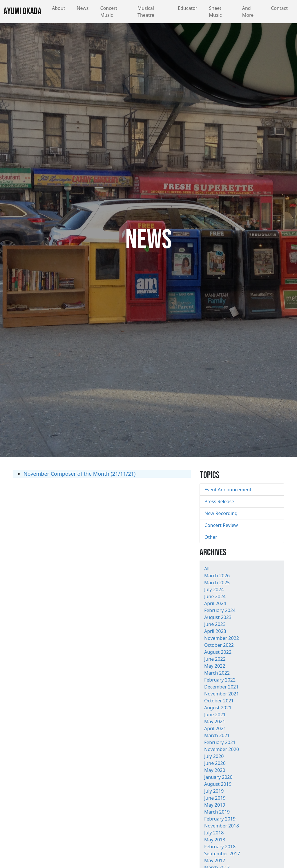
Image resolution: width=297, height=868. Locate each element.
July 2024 (214, 589)
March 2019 (217, 812)
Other (211, 537)
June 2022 (215, 659)
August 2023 (218, 617)
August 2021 (218, 708)
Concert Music (109, 12)
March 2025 (217, 583)
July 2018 (214, 833)
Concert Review (221, 525)
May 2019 (215, 805)
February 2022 (220, 680)
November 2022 (222, 638)
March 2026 (217, 576)
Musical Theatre (146, 12)
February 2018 (220, 847)
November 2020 (222, 749)
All (207, 569)
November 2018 (222, 826)
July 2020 (214, 756)
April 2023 (215, 631)
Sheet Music (215, 12)
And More (248, 12)
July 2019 (214, 791)
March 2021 (217, 735)
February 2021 (220, 742)
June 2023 (215, 624)
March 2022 (217, 673)
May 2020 (215, 770)
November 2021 (222, 694)
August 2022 (218, 652)
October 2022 (219, 645)
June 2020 (215, 763)
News (83, 8)
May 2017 (215, 860)
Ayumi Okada (22, 11)
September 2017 (222, 854)
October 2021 (219, 701)
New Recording (221, 513)
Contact (279, 8)
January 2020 (218, 777)
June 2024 (215, 596)
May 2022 (215, 666)
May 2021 (215, 721)
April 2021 (215, 728)
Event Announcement (228, 490)
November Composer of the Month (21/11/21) (79, 474)
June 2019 (215, 798)
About (58, 8)
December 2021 (221, 687)
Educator (188, 8)
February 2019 (220, 819)
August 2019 (218, 784)
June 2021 (215, 715)
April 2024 (215, 603)
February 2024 (220, 610)
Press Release (219, 501)
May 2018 (215, 840)
